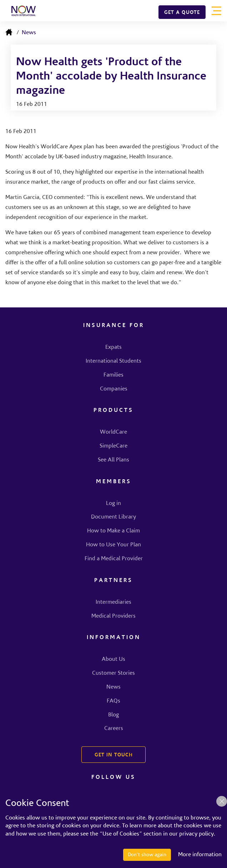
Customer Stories (113, 673)
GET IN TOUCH (114, 755)
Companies (114, 389)
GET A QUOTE (182, 13)
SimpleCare (113, 446)
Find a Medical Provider (114, 559)
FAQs (113, 701)
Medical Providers (113, 616)
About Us (113, 659)
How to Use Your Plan (113, 545)
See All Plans (113, 460)
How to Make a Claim (113, 531)
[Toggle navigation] (216, 11)
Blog (113, 715)
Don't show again (147, 855)
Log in (113, 504)
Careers (114, 729)
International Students (113, 361)
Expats (113, 347)
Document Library (113, 517)
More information (200, 855)
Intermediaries (113, 602)
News (29, 33)
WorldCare (113, 432)
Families (113, 375)
